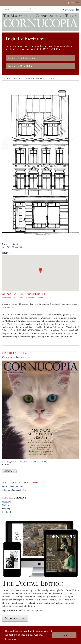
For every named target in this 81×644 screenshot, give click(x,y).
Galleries (6, 505)
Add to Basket (9, 471)
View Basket (69, 10)
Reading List (8, 512)
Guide (5, 78)
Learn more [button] (11, 639)
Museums (6, 502)
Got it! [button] (64, 635)
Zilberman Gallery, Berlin (14, 490)
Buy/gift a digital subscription (22, 58)
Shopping (6, 509)
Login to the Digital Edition (21, 66)
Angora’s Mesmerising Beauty (33, 461)
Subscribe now (15, 618)
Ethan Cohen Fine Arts (12, 487)
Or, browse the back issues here (16, 357)
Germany (16, 78)
